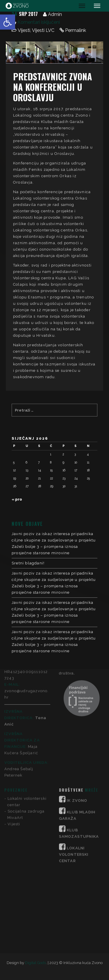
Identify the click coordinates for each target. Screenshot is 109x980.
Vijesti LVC (43, 30)
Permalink (76, 30)
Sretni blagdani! (28, 563)
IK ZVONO (77, 714)
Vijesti (24, 30)
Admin (55, 14)
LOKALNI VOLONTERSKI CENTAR (74, 768)
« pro (17, 499)
